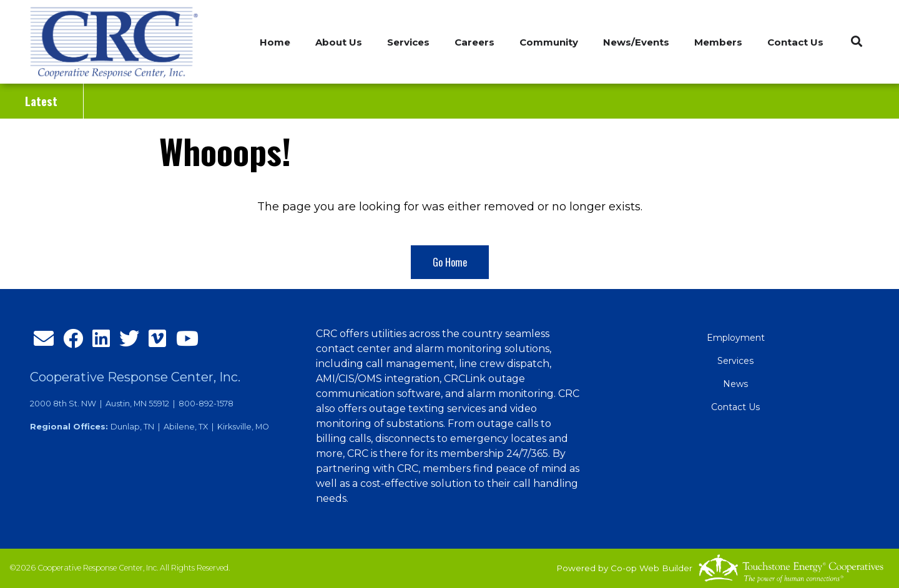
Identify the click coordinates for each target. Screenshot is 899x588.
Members (718, 42)
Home (275, 42)
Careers (474, 42)
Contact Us (795, 42)
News (735, 384)
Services (735, 361)
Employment (736, 338)
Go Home (450, 262)
